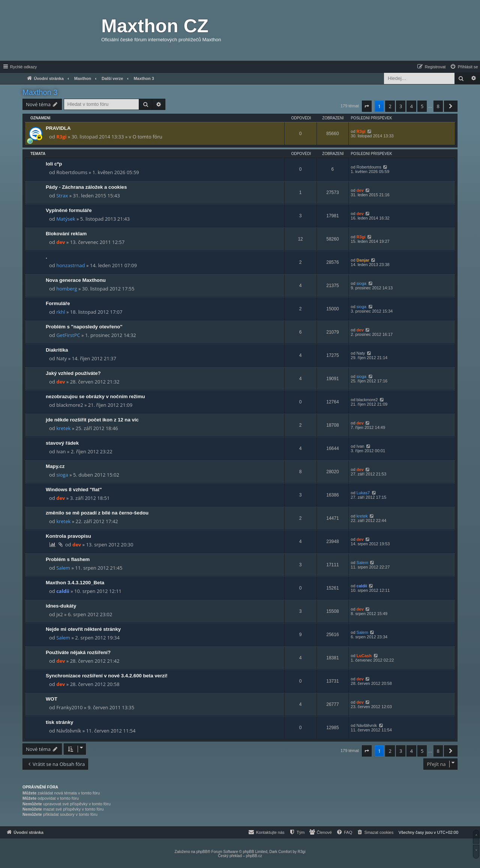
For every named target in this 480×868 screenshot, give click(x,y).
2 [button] (390, 106)
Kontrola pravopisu (68, 536)
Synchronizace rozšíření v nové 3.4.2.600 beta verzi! (107, 676)
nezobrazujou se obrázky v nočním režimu (95, 396)
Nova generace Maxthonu (76, 280)
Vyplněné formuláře (69, 210)
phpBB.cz (254, 856)
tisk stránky (59, 722)
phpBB (202, 852)
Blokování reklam (66, 234)
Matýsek (66, 219)
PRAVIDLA (58, 128)
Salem (63, 568)
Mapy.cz (55, 466)
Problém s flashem (68, 559)
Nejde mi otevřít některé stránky (83, 629)
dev (360, 190)
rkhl (61, 312)
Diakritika (57, 350)
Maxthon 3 (40, 92)
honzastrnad (70, 265)
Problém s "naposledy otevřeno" (84, 327)
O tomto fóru (147, 137)
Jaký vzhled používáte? (73, 373)
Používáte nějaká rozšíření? (78, 652)
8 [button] (438, 106)
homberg (67, 289)
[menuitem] (464, 67)
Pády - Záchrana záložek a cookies (86, 187)
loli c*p (54, 164)
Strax (62, 196)
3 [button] (401, 106)
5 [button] (422, 106)
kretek (63, 428)
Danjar (363, 260)
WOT (52, 699)
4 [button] (411, 106)
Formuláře (58, 303)
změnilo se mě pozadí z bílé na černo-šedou (97, 513)
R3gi (61, 137)
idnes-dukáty (61, 606)
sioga (361, 283)
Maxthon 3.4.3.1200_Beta (75, 583)
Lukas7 (363, 493)
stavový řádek (62, 443)
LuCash (364, 656)
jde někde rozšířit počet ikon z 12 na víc (92, 420)
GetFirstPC (68, 335)
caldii (63, 591)
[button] (367, 106)
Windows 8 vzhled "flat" (74, 490)
